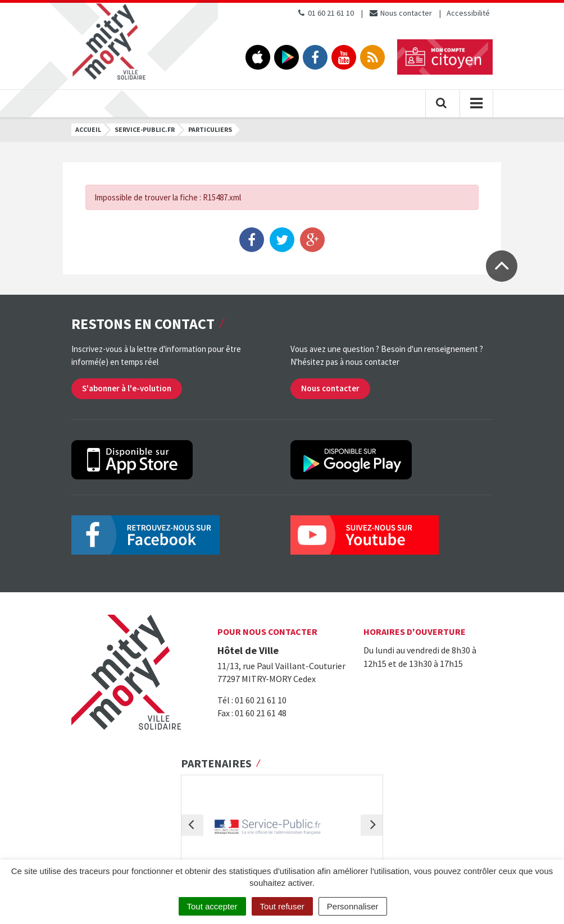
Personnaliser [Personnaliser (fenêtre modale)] (353, 906)
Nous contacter (400, 13)
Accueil (88, 129)
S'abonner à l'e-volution (127, 388)
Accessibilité (468, 13)
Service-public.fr (145, 129)
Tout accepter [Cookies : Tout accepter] (212, 906)
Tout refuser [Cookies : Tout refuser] (282, 906)
